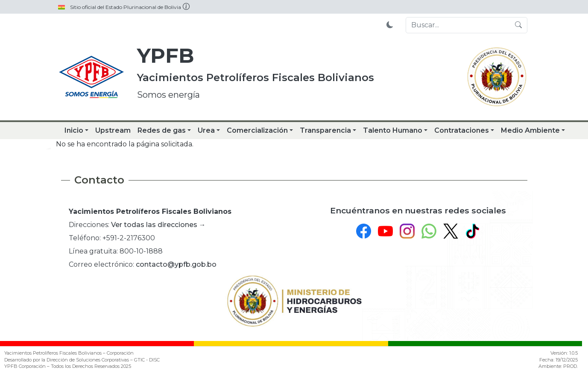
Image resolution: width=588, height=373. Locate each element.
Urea (206, 130)
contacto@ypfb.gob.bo (176, 264)
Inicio (74, 130)
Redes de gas (162, 130)
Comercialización (257, 130)
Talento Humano (393, 130)
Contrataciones (462, 130)
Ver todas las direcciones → (158, 225)
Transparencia (325, 130)
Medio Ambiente (530, 130)
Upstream (113, 130)
